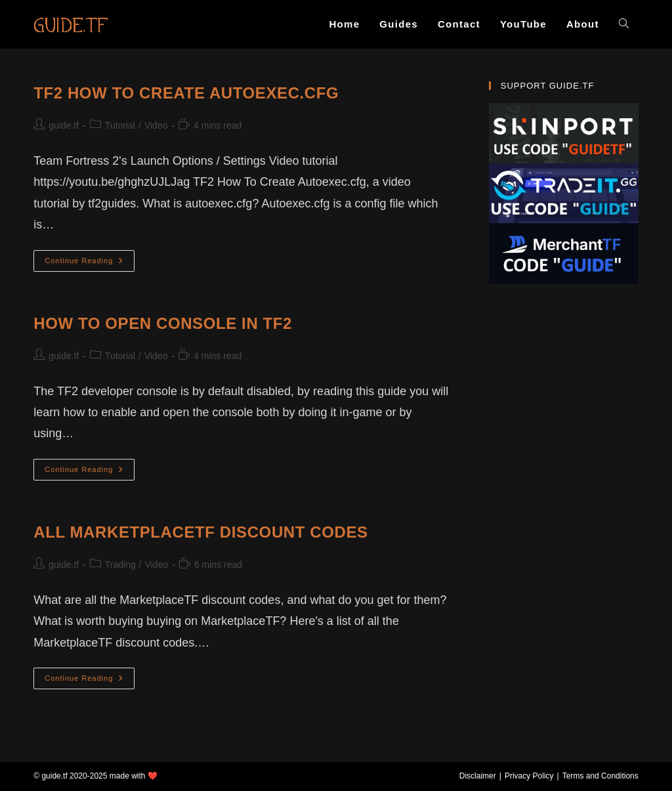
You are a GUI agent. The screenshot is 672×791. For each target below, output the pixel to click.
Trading (120, 565)
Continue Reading (90, 264)
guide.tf (64, 125)
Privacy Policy (529, 776)
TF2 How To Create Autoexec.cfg (186, 93)
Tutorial (120, 125)
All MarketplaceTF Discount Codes (200, 532)
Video (156, 125)
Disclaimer (478, 776)
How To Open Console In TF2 (163, 323)
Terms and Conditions (600, 776)
